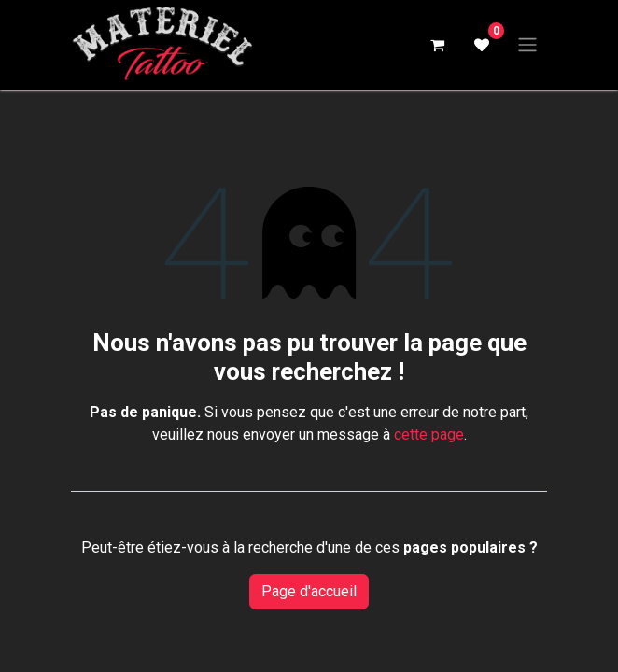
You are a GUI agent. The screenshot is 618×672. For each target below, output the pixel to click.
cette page (429, 434)
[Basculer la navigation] (527, 45)
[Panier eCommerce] (437, 45)
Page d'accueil (309, 591)
